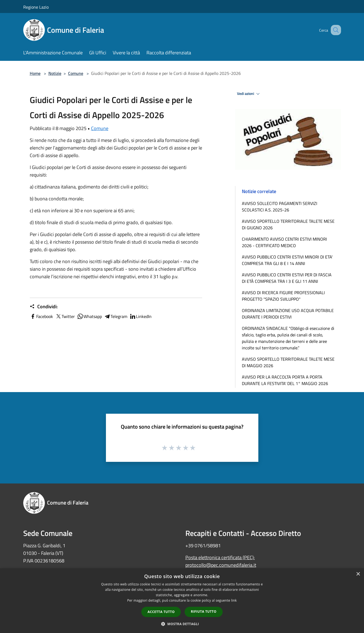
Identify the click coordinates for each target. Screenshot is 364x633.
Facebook (41, 316)
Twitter (65, 316)
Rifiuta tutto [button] (204, 612)
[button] (182, 624)
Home (35, 73)
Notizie (55, 73)
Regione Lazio (36, 7)
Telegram (116, 316)
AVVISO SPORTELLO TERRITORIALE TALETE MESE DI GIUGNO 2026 (288, 224)
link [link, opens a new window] (234, 600)
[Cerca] (335, 30)
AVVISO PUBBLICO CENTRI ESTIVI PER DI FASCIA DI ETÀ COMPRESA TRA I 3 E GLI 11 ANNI (287, 278)
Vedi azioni (249, 94)
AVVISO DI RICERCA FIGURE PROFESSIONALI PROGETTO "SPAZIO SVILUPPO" (283, 296)
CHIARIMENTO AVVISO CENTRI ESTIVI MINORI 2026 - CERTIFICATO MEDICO (284, 242)
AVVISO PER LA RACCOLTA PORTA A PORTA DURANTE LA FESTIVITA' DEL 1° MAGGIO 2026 (285, 380)
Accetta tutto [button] (161, 612)
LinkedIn (141, 316)
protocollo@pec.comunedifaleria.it (221, 565)
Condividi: (44, 307)
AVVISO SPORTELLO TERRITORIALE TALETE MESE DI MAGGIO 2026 (288, 362)
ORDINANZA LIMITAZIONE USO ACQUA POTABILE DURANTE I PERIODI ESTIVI (288, 314)
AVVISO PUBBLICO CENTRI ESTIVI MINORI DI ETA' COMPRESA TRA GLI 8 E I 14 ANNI (287, 260)
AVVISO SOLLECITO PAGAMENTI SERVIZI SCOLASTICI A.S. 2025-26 (280, 207)
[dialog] (182, 601)
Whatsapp (89, 316)
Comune (76, 73)
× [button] (358, 574)
